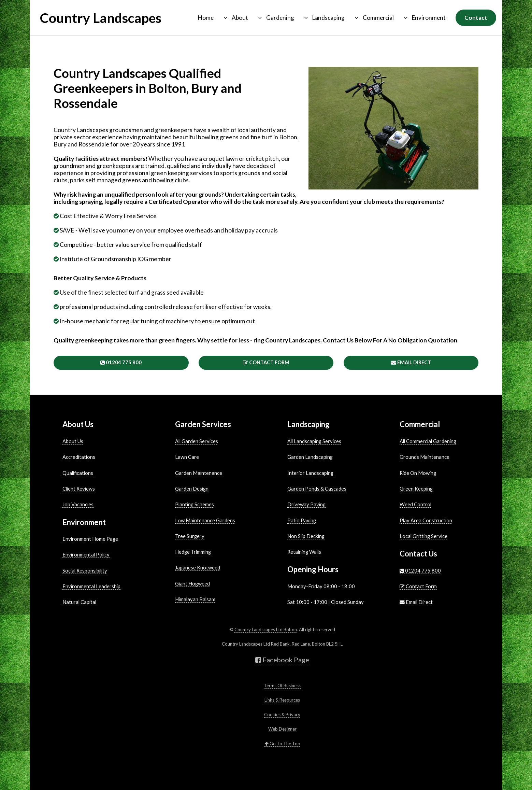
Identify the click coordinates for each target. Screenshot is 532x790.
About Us (73, 441)
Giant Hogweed (192, 584)
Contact (476, 18)
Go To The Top (282, 744)
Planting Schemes (195, 504)
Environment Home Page (90, 539)
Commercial (378, 18)
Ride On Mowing (418, 473)
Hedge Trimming (193, 552)
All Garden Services (197, 441)
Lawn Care (187, 457)
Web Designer (282, 729)
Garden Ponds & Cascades (317, 489)
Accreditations (79, 457)
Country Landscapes (101, 18)
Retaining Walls (304, 552)
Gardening (280, 18)
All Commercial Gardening (428, 441)
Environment (429, 18)
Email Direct (411, 362)
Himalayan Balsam (195, 599)
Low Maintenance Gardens (205, 520)
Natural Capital (79, 602)
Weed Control (415, 504)
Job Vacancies (78, 504)
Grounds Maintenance (425, 457)
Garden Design (192, 489)
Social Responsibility (85, 571)
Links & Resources (282, 700)
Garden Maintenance (199, 473)
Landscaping (328, 18)
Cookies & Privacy (282, 715)
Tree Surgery (190, 536)
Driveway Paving (306, 504)
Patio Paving (302, 520)
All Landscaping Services (314, 441)
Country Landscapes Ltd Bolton (266, 630)
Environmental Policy (86, 555)
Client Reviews (79, 489)
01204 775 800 (121, 362)
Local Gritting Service (423, 536)
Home (206, 18)
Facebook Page (282, 660)
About (240, 18)
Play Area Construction (426, 520)
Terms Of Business (282, 686)
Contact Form (266, 362)
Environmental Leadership (91, 586)
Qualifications (78, 473)
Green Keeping (416, 489)
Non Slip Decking (306, 536)
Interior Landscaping (310, 473)
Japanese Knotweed (198, 568)
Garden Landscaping (310, 457)
